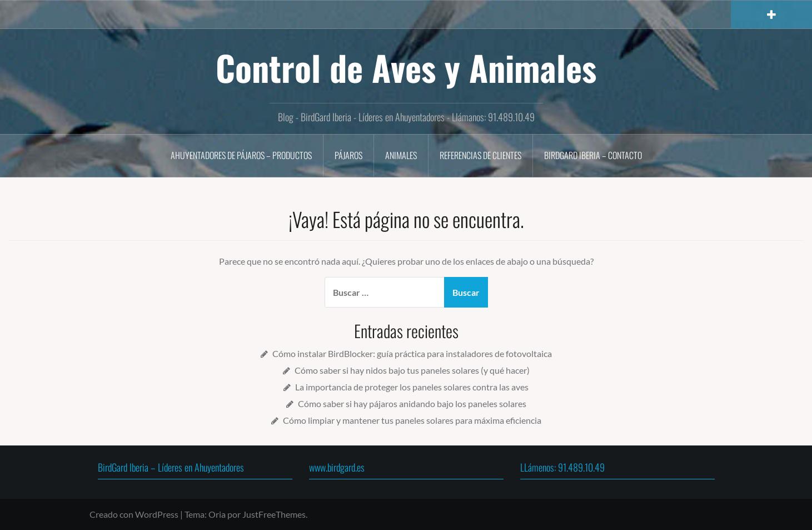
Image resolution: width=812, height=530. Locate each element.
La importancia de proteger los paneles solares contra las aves (412, 387)
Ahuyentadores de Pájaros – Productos (241, 155)
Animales (401, 155)
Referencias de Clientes (480, 155)
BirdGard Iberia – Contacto (593, 155)
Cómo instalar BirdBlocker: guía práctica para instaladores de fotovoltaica (412, 353)
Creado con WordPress (134, 514)
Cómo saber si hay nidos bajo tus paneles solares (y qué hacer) (412, 370)
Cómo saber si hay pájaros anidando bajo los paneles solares (412, 403)
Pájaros (348, 155)
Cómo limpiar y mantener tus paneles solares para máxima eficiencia (412, 420)
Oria (217, 514)
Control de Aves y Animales (406, 67)
